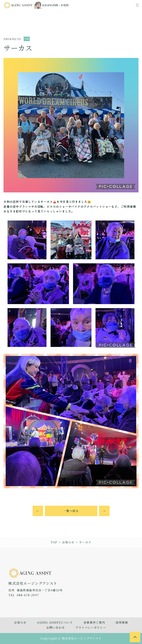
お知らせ (68, 542)
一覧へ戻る (71, 511)
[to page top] (135, 637)
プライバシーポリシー (91, 628)
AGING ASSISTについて (55, 622)
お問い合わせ (56, 628)
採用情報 (122, 622)
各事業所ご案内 (94, 622)
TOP (54, 542)
